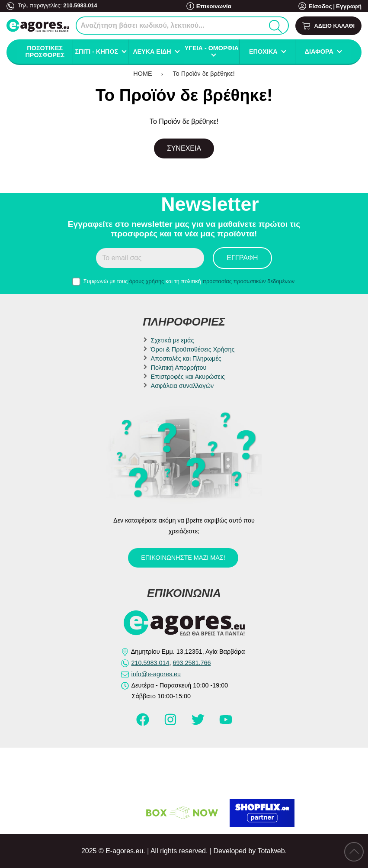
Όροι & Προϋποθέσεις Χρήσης (193, 349)
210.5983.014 (80, 5)
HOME (142, 74)
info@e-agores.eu (156, 674)
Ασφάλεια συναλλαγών (182, 386)
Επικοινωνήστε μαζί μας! (183, 558)
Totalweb (271, 851)
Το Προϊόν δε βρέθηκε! (204, 74)
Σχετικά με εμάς (173, 340)
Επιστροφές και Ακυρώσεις (188, 377)
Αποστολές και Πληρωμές (186, 358)
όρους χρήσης (147, 281)
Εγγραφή (349, 6)
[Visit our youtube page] (226, 723)
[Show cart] (328, 26)
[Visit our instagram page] (171, 723)
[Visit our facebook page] (144, 723)
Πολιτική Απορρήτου (179, 368)
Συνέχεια (184, 148)
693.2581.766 (192, 663)
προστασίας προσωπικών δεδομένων (248, 281)
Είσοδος (322, 6)
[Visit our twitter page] (199, 723)
